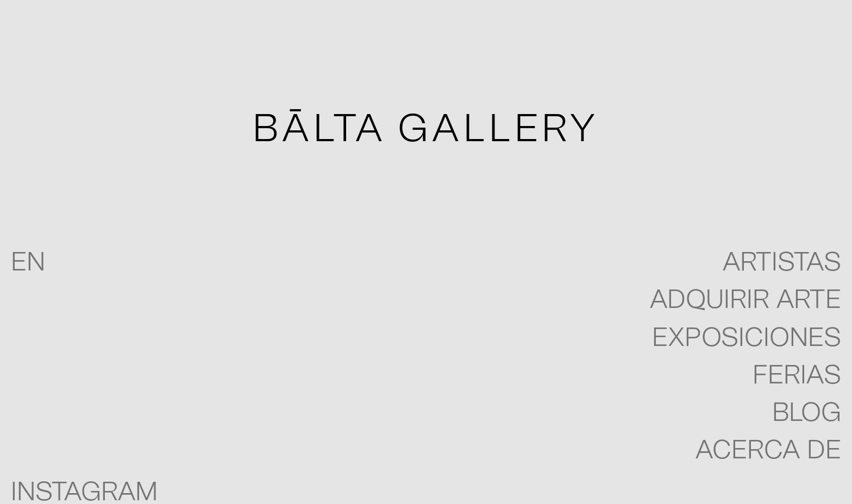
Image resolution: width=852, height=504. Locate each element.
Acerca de (768, 451)
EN (28, 263)
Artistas (782, 263)
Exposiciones (747, 338)
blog (807, 413)
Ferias (797, 376)
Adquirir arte (745, 300)
